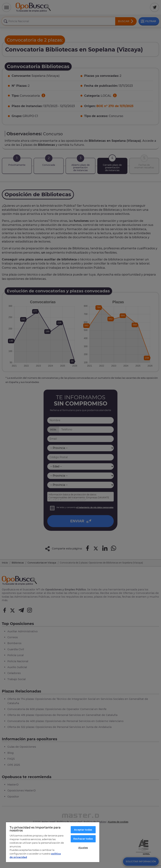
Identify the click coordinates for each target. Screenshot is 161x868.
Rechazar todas (83, 839)
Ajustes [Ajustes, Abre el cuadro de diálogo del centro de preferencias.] (83, 848)
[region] (53, 842)
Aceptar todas (83, 830)
